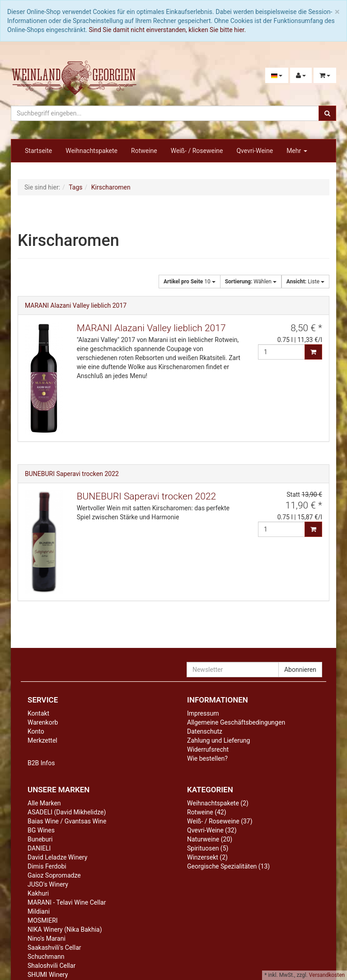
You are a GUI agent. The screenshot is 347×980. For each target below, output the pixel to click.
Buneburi (40, 839)
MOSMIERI (43, 920)
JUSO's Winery (48, 884)
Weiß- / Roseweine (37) (220, 821)
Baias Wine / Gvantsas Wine (67, 821)
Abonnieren (300, 670)
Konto (36, 731)
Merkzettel (42, 740)
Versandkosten (327, 975)
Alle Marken (44, 803)
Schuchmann (46, 957)
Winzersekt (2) (207, 857)
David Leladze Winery (57, 857)
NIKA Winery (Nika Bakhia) (65, 929)
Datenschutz (205, 731)
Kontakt (38, 713)
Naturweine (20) (210, 839)
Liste (305, 282)
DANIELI (39, 848)
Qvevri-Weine (255, 151)
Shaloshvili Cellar (52, 966)
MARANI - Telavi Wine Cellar (67, 902)
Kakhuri (38, 893)
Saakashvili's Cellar (54, 948)
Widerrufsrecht (208, 749)
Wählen (251, 282)
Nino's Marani (47, 938)
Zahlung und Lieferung (218, 740)
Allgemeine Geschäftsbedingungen (236, 722)
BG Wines (41, 830)
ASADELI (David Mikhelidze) (67, 812)
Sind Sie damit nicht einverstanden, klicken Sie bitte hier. (168, 30)
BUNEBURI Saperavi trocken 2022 (72, 474)
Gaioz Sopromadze (54, 875)
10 (190, 282)
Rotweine (144, 151)
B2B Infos (41, 763)
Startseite (38, 151)
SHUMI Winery (48, 975)
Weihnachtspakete (91, 151)
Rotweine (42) (207, 812)
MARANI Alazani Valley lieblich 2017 (76, 305)
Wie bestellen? (207, 758)
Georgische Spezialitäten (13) (228, 866)
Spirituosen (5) (208, 848)
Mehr (297, 151)
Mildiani (39, 911)
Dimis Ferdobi (47, 866)
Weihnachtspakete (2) (218, 803)
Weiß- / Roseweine (197, 151)
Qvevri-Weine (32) (212, 830)
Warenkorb (43, 722)
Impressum (203, 713)
